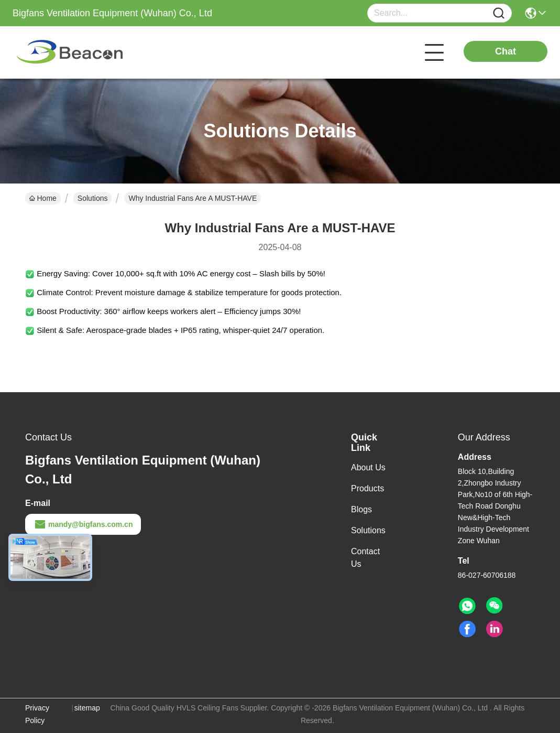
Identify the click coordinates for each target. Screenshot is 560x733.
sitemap (87, 708)
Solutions (93, 198)
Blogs (361, 509)
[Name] (499, 13)
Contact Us (365, 558)
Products (367, 488)
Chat (506, 51)
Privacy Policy (37, 714)
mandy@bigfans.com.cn (83, 524)
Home (43, 198)
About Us (368, 467)
